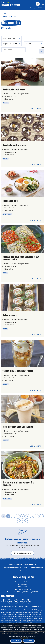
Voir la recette (36, 109)
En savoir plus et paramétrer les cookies (22, 636)
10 (22, 520)
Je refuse (16, 641)
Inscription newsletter (22, 553)
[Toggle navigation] (43, 4)
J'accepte (29, 641)
